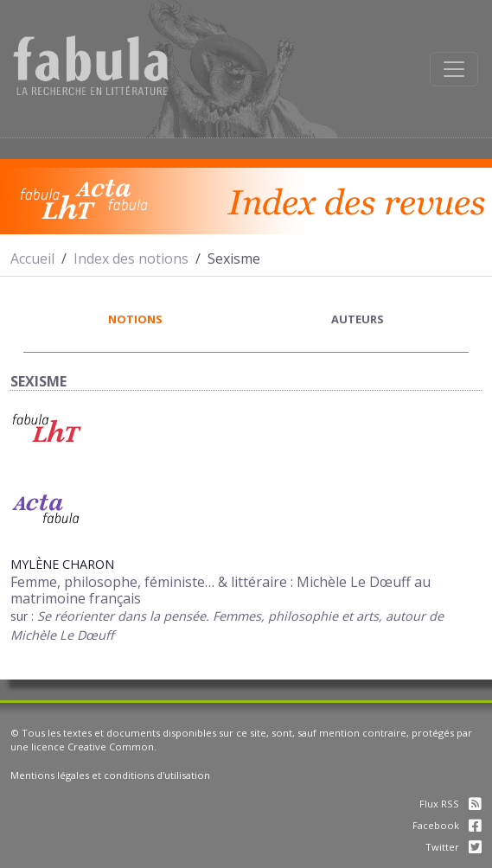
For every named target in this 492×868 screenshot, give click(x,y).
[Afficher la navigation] (454, 69)
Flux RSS (450, 804)
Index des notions (131, 258)
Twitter (454, 847)
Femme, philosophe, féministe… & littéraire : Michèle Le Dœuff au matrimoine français (220, 590)
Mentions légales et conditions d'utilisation (110, 775)
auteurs (358, 319)
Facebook (447, 825)
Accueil (32, 258)
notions (135, 319)
